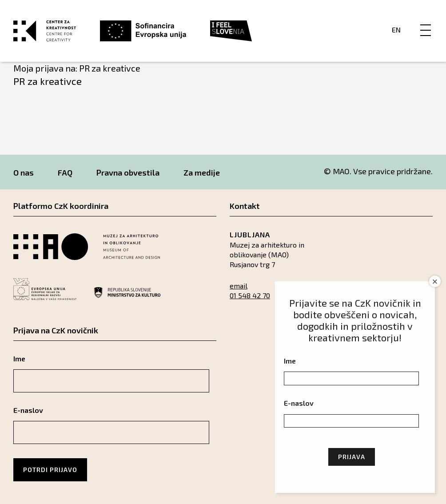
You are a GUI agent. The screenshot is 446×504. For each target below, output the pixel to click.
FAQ (65, 172)
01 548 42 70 (250, 295)
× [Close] (435, 282)
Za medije (202, 172)
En (396, 30)
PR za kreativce (48, 81)
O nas (24, 172)
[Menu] (426, 21)
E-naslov (28, 410)
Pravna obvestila (128, 172)
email (239, 286)
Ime (19, 358)
